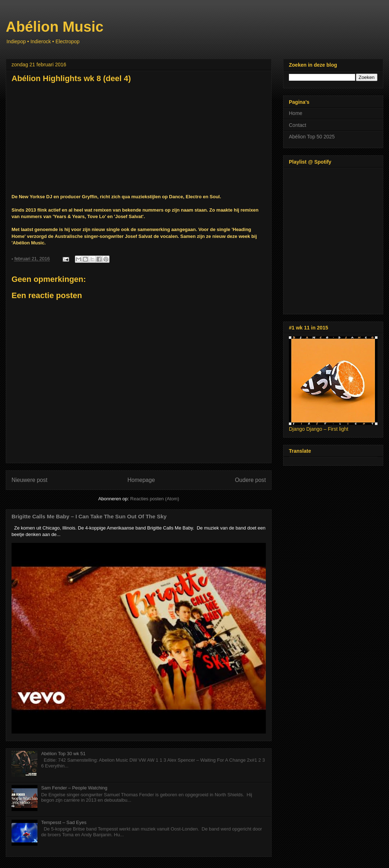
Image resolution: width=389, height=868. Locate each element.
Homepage (141, 480)
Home (296, 113)
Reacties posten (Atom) (155, 499)
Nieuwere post (30, 480)
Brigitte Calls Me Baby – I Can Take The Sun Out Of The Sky (89, 516)
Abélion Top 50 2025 (312, 137)
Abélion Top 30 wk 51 (63, 754)
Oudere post (250, 480)
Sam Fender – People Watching (74, 788)
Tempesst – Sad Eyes (64, 822)
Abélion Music (55, 27)
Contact (298, 125)
